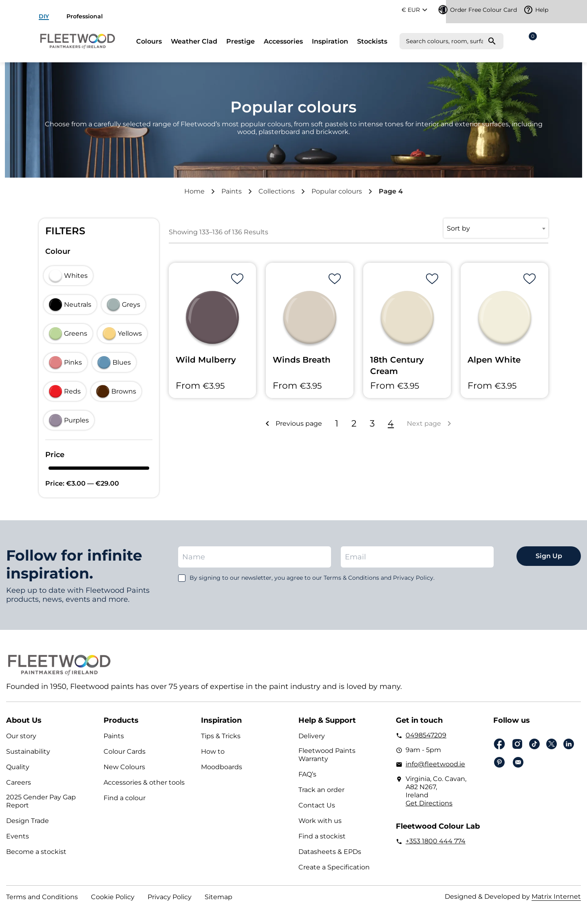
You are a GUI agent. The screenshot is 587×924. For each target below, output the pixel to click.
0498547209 (426, 735)
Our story (21, 736)
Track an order (321, 790)
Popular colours (337, 191)
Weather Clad (194, 42)
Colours (149, 42)
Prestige (241, 42)
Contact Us (317, 805)
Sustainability (28, 751)
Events (18, 836)
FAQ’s (307, 774)
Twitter (552, 744)
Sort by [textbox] (458, 228)
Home (194, 191)
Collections (277, 191)
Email (518, 762)
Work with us (320, 821)
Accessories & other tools (144, 782)
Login (544, 41)
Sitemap (218, 897)
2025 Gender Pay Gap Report (41, 801)
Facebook (499, 744)
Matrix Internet (556, 896)
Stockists (372, 42)
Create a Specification (334, 867)
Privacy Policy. (414, 578)
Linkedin (569, 744)
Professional (85, 16)
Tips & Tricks (221, 736)
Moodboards (222, 767)
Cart (531, 39)
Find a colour (125, 798)
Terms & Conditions (351, 578)
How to (213, 751)
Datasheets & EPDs (330, 852)
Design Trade (28, 821)
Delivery (312, 736)
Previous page (299, 423)
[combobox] (496, 228)
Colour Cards (125, 751)
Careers (19, 782)
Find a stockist (322, 836)
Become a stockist (36, 852)
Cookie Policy (113, 897)
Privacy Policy (170, 897)
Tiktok (534, 744)
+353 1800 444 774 (436, 841)
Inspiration (330, 42)
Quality (18, 767)
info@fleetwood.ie (435, 764)
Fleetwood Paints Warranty (327, 755)
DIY (44, 16)
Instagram (517, 744)
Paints (232, 191)
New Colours (124, 767)
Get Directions (429, 803)
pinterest (499, 762)
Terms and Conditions (42, 897)
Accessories (283, 42)
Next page (424, 423)
